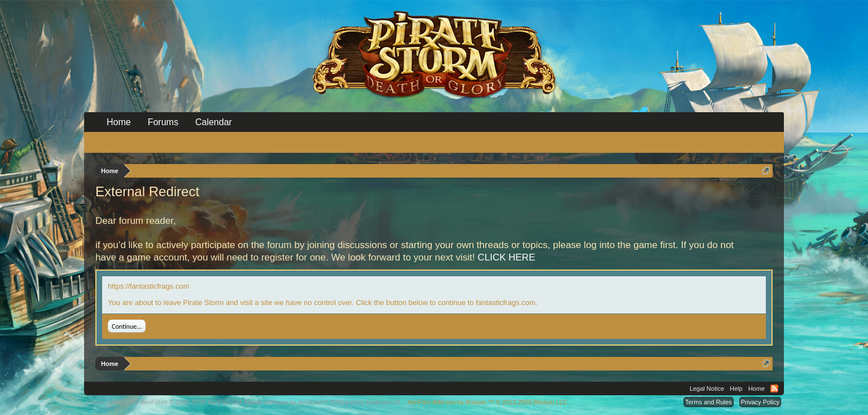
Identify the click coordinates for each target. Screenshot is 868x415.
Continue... (127, 326)
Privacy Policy (760, 402)
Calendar (214, 122)
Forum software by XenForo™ (323, 402)
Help (736, 388)
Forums (163, 122)
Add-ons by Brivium (488, 402)
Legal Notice (707, 388)
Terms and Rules (709, 402)
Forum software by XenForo (165, 402)
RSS (774, 388)
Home (119, 122)
